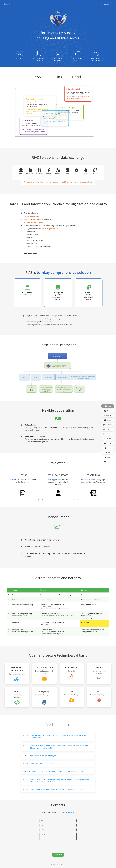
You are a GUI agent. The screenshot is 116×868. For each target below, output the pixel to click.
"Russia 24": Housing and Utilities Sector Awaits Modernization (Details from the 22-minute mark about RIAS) (61, 747)
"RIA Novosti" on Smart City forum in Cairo (46, 764)
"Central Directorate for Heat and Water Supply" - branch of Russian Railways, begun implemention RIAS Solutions (60, 780)
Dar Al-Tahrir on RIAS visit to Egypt (42, 756)
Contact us (105, 4)
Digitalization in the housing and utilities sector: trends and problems (57, 789)
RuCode (55, 864)
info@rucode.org (67, 812)
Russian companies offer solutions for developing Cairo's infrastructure (56, 771)
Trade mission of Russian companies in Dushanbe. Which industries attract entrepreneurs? (59, 737)
